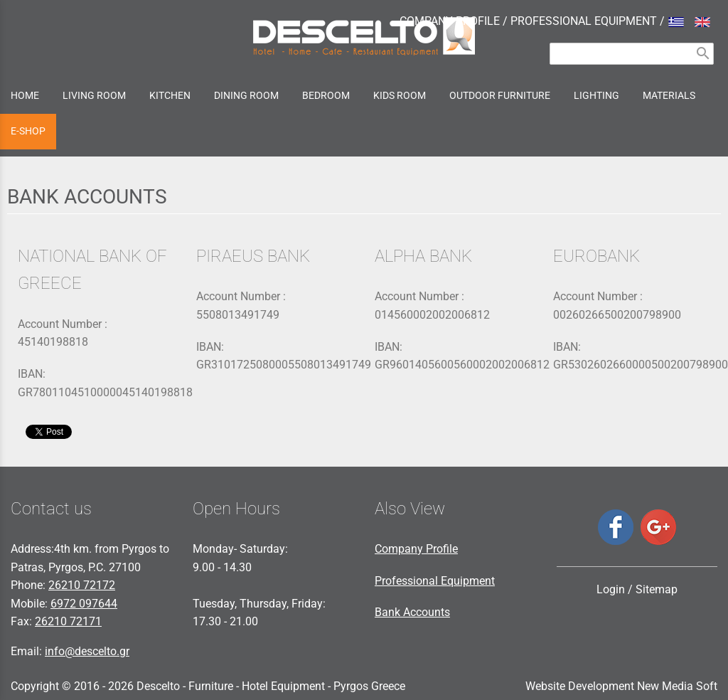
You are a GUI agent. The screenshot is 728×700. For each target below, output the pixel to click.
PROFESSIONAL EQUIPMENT (584, 21)
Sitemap (657, 589)
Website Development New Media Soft (621, 686)
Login (611, 589)
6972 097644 (84, 604)
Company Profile (416, 549)
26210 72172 (82, 585)
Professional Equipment (435, 581)
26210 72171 (68, 621)
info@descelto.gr (87, 651)
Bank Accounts (412, 612)
